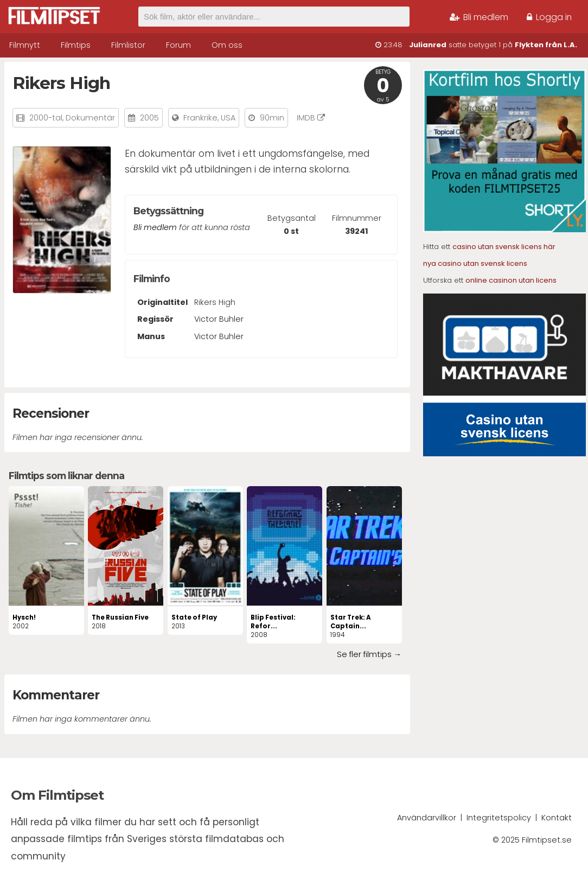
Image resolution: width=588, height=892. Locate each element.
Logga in (549, 17)
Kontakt (557, 818)
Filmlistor (128, 45)
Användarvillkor (427, 818)
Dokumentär (90, 118)
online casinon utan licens (511, 280)
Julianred (428, 45)
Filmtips (76, 45)
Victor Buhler (219, 319)
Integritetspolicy (499, 818)
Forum (178, 45)
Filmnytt (25, 45)
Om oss (227, 45)
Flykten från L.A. (546, 45)
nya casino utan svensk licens (475, 263)
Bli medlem (479, 17)
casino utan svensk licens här (504, 247)
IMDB (311, 118)
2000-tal (46, 118)
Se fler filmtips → (369, 654)
